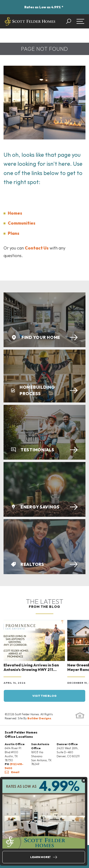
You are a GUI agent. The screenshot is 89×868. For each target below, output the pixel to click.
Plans (14, 233)
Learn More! (40, 857)
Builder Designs (39, 718)
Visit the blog (44, 696)
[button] (71, 21)
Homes (15, 213)
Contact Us (37, 248)
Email (12, 772)
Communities (22, 223)
